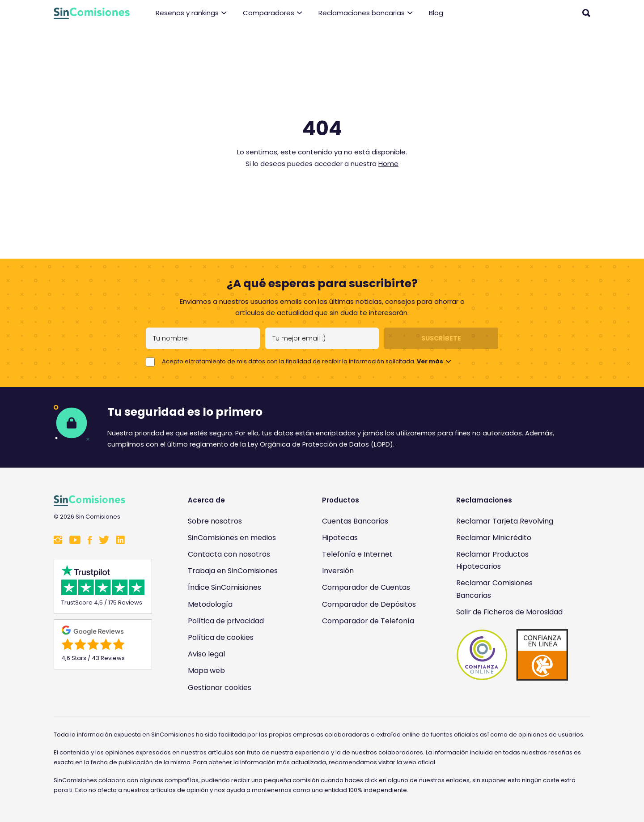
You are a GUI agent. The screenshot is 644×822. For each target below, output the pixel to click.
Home (388, 164)
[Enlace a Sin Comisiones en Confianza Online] (512, 655)
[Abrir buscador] (586, 13)
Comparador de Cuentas (366, 587)
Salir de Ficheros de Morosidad (509, 612)
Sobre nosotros (215, 521)
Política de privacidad (226, 621)
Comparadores (273, 13)
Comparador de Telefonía (368, 621)
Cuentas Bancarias (355, 521)
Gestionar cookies (220, 688)
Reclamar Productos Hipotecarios (492, 560)
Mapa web (206, 671)
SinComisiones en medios (232, 538)
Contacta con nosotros (229, 554)
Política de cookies (221, 637)
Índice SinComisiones (225, 587)
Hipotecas (340, 538)
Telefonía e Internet (357, 554)
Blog (436, 13)
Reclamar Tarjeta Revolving (505, 521)
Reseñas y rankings (191, 13)
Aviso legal (206, 654)
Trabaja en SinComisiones (233, 571)
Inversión (338, 571)
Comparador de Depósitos (369, 604)
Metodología (210, 604)
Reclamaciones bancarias (366, 13)
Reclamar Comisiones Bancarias (494, 589)
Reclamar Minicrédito (494, 538)
